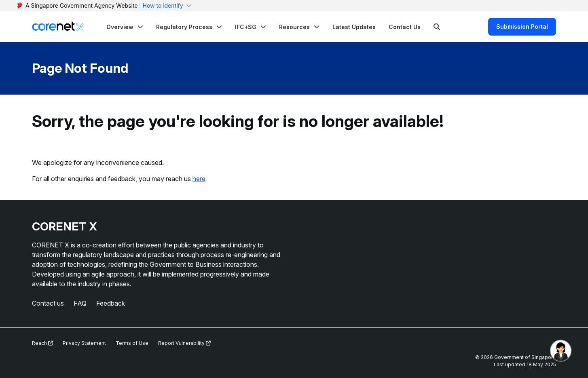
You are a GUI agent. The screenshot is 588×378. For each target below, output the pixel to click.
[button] (125, 27)
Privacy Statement (84, 343)
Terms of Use (132, 343)
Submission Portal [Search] (522, 26)
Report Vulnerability (184, 343)
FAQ (80, 303)
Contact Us (405, 27)
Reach (42, 343)
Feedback (111, 303)
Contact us (48, 303)
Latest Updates (354, 27)
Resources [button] (294, 27)
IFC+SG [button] (246, 27)
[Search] (437, 27)
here (199, 179)
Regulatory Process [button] (184, 27)
